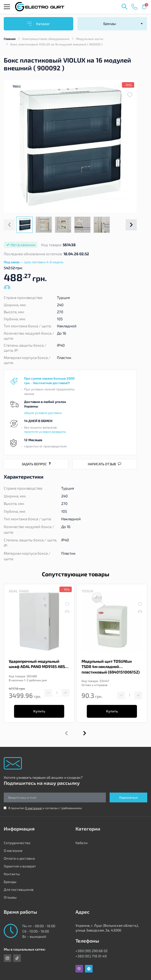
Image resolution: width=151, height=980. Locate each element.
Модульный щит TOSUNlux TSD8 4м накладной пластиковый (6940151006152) (111, 666)
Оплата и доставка (19, 858)
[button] (131, 225)
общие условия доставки (43, 413)
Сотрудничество (17, 843)
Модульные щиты (90, 39)
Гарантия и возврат (20, 866)
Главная (10, 39)
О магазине (33, 808)
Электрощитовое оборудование (46, 39)
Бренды (10, 882)
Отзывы (10, 897)
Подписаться (128, 797)
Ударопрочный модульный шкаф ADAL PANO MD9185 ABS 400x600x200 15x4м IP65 (37, 664)
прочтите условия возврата (45, 432)
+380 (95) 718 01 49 (91, 956)
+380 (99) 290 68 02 (92, 951)
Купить (39, 711)
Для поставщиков (19, 889)
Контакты (12, 874)
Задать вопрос (36, 464)
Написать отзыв (104, 464)
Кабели (82, 843)
